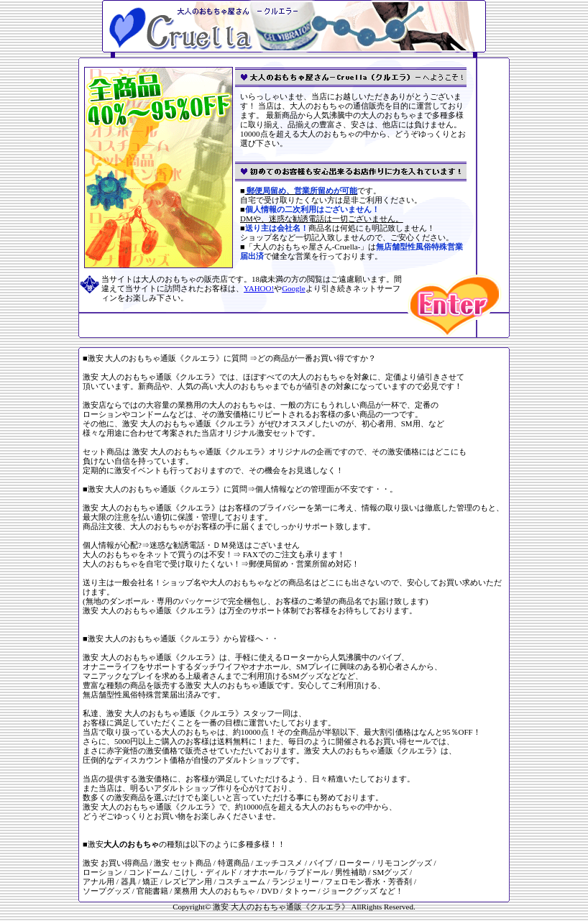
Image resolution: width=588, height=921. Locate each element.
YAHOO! (259, 288)
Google (293, 288)
